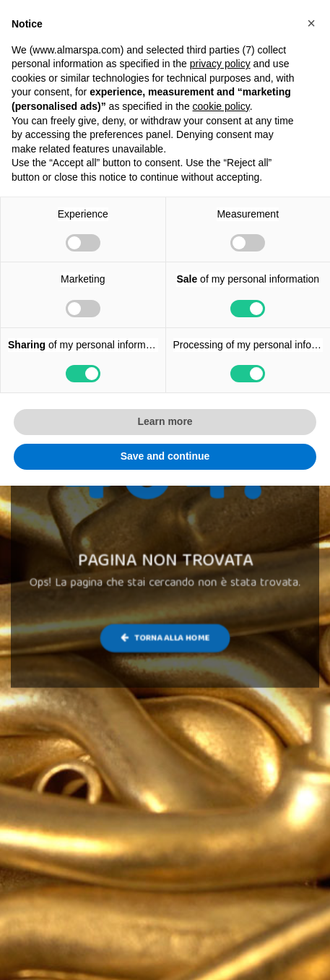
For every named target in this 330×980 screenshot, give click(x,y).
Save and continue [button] (165, 456)
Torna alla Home (165, 638)
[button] (311, 23)
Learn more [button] (165, 421)
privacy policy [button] (220, 64)
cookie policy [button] (221, 106)
